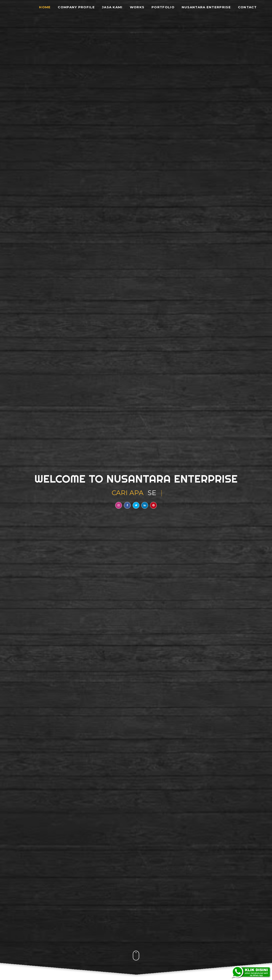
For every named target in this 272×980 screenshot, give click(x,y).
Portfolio (163, 7)
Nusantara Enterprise (206, 7)
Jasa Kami (112, 7)
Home (45, 7)
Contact (247, 7)
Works (137, 7)
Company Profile (76, 7)
